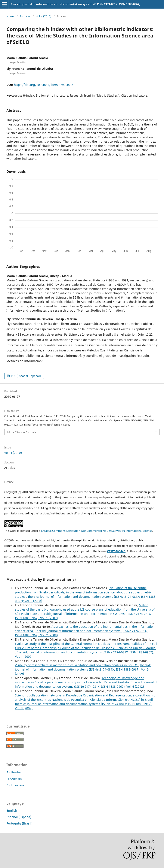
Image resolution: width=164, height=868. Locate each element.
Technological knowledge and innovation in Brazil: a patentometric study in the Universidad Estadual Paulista (80, 680)
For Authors (14, 779)
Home (10, 16)
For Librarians (15, 785)
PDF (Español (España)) (26, 376)
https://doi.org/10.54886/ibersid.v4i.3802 (44, 85)
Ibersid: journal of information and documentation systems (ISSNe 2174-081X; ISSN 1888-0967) (75, 4)
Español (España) (19, 817)
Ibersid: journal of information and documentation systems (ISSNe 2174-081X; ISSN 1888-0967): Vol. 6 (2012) (86, 684)
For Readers (14, 772)
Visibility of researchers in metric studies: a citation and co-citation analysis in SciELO (77, 665)
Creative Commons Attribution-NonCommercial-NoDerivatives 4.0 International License (97, 531)
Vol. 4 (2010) (44, 16)
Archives (25, 16)
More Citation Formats (22, 432)
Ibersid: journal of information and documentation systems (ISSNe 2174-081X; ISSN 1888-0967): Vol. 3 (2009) (83, 669)
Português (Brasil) (19, 823)
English (12, 810)
